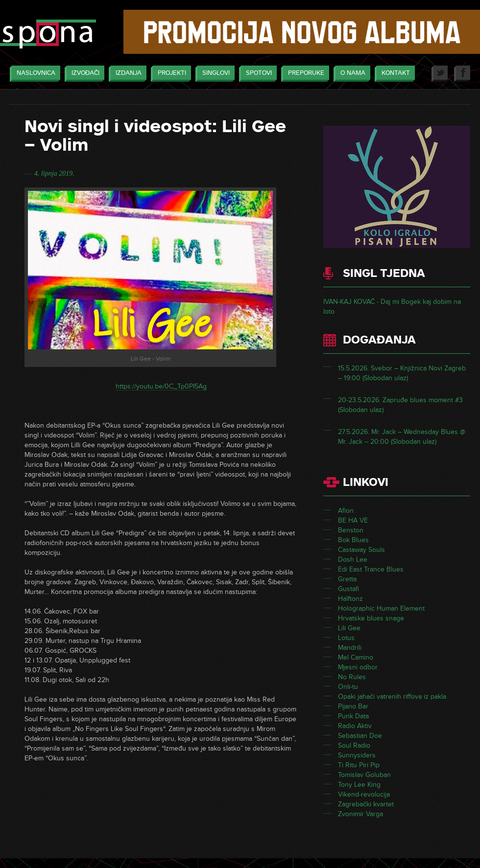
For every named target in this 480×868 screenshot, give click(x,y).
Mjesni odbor (358, 667)
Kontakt (393, 74)
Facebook (462, 74)
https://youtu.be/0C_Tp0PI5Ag (161, 386)
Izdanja (126, 74)
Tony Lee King (359, 785)
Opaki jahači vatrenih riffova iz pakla (392, 697)
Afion (346, 511)
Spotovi (256, 74)
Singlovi (214, 74)
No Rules (352, 677)
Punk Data (353, 716)
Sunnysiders (357, 755)
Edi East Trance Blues (371, 569)
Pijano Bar (353, 706)
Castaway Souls (361, 550)
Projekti (169, 74)
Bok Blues (353, 540)
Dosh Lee (353, 560)
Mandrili (350, 648)
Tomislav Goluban (364, 775)
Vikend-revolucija (364, 794)
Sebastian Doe (360, 736)
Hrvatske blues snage (371, 618)
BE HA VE (353, 520)
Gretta (347, 579)
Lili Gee (349, 628)
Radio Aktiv (355, 726)
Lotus (346, 638)
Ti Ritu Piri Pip (359, 765)
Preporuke (304, 74)
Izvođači (83, 74)
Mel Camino (356, 657)
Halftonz (350, 599)
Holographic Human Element (381, 608)
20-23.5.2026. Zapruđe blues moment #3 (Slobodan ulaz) (400, 405)
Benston (351, 530)
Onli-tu (348, 687)
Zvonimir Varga (360, 814)
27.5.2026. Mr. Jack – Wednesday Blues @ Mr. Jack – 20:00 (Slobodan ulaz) (402, 437)
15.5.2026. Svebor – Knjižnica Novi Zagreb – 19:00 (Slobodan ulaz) (402, 373)
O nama (350, 74)
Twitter (440, 74)
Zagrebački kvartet (366, 804)
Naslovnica (34, 74)
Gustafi (348, 589)
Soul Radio (354, 745)
